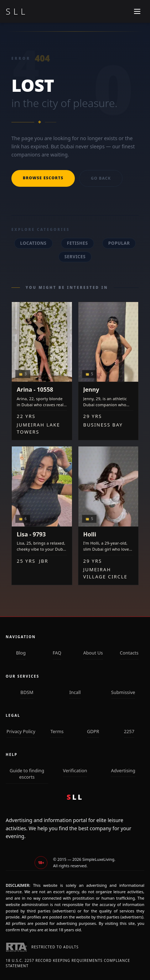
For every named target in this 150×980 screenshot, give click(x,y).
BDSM (27, 692)
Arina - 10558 (35, 390)
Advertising (123, 770)
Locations (33, 243)
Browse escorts (43, 178)
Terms (57, 731)
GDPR (93, 731)
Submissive (123, 692)
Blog (21, 653)
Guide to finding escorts (27, 774)
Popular (119, 243)
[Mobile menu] (137, 11)
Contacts (129, 653)
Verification (75, 770)
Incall (75, 692)
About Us (93, 653)
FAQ (57, 653)
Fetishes (77, 243)
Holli (90, 534)
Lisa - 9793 (31, 534)
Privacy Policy (21, 731)
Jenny (91, 390)
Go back (101, 178)
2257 (129, 731)
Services (75, 257)
